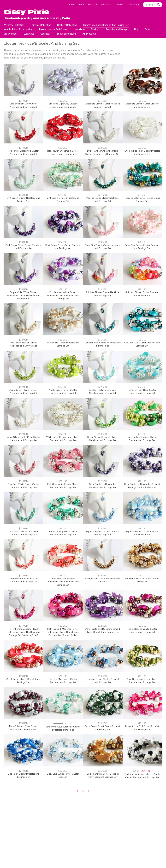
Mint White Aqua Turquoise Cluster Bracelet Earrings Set (63, 728)
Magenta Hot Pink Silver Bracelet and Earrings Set (142, 728)
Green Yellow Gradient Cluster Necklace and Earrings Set (102, 439)
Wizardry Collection (14, 25)
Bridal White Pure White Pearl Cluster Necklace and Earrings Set (102, 152)
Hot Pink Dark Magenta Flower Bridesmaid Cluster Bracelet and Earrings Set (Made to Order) (63, 632)
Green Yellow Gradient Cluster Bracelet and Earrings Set (142, 439)
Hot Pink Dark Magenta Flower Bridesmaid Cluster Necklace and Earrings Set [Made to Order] (23, 632)
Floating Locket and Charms (54, 29)
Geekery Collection (67, 25)
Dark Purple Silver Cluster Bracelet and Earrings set (63, 247)
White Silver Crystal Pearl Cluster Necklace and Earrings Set (23, 439)
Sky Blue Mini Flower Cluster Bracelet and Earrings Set (63, 681)
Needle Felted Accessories (18, 29)
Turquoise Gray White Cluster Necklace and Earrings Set (23, 533)
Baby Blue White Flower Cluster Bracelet (63, 775)
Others (148, 29)
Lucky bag (29, 34)
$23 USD (102, 676)
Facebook (93, 5)
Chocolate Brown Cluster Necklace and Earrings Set (102, 105)
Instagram (107, 5)
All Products (89, 34)
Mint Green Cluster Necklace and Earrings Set (23, 199)
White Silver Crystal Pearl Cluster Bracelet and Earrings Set (63, 439)
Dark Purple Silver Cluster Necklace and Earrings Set (23, 247)
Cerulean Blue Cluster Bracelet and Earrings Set (142, 344)
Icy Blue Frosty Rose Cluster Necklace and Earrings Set (103, 392)
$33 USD (102, 148)
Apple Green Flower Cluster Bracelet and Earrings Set (63, 392)
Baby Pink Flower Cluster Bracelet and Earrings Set (142, 247)
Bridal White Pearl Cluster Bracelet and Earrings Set (142, 152)
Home (71, 5)
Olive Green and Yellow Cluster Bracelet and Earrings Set (142, 681)
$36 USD (23, 101)
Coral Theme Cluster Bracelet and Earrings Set (23, 681)
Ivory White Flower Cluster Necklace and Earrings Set (23, 344)
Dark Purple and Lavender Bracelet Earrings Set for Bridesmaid (142, 486)
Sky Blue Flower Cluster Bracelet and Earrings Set (142, 533)
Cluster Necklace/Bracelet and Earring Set (106, 25)
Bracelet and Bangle (117, 29)
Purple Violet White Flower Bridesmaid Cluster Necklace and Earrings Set (23, 295)
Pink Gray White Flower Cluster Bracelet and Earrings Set (63, 486)
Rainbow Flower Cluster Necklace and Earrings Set (103, 294)
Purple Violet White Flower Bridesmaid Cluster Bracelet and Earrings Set (63, 295)
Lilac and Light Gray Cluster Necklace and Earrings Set (23, 105)
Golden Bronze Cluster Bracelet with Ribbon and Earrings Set (103, 775)
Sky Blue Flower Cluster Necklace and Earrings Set (102, 533)
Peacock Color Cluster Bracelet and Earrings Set (142, 199)
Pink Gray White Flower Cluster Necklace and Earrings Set (23, 486)
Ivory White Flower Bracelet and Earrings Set (63, 344)
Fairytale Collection (41, 25)
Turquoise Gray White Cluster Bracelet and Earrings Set (63, 533)
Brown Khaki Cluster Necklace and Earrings (103, 580)
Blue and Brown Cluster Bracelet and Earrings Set (103, 681)
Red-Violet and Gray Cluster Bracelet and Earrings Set (23, 728)
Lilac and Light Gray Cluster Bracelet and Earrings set (63, 105)
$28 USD (63, 101)
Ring (136, 29)
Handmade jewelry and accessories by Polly (37, 18)
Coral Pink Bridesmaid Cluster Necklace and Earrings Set (23, 580)
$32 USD (23, 340)
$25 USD (142, 195)
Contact (120, 5)
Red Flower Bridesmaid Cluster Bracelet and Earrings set (63, 152)
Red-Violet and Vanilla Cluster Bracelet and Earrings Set (142, 630)
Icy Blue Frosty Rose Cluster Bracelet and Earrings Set (142, 392)
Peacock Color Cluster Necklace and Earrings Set (103, 199)
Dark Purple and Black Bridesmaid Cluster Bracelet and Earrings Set (102, 630)
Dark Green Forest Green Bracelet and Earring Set (103, 728)
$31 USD (102, 195)
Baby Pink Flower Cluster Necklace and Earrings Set (103, 247)
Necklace (80, 29)
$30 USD (102, 434)
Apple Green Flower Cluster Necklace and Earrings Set (23, 392)
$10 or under (10, 34)
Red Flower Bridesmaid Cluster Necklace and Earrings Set (23, 152)
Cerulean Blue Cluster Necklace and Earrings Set (103, 344)
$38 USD (102, 289)
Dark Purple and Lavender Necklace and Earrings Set (103, 486)
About (81, 5)
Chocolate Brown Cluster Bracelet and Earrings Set (142, 105)
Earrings (95, 29)
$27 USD (142, 148)
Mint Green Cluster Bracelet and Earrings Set (63, 199)
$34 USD (23, 148)
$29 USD (63, 289)
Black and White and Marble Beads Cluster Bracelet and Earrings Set (142, 776)
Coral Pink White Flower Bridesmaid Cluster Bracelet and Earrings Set (63, 582)
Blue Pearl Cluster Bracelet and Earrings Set (23, 775)
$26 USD (142, 101)
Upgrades (46, 34)
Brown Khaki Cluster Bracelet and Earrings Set (142, 580)
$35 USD (23, 289)
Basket (134, 5)
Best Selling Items (67, 34)
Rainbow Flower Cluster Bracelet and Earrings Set (142, 294)
